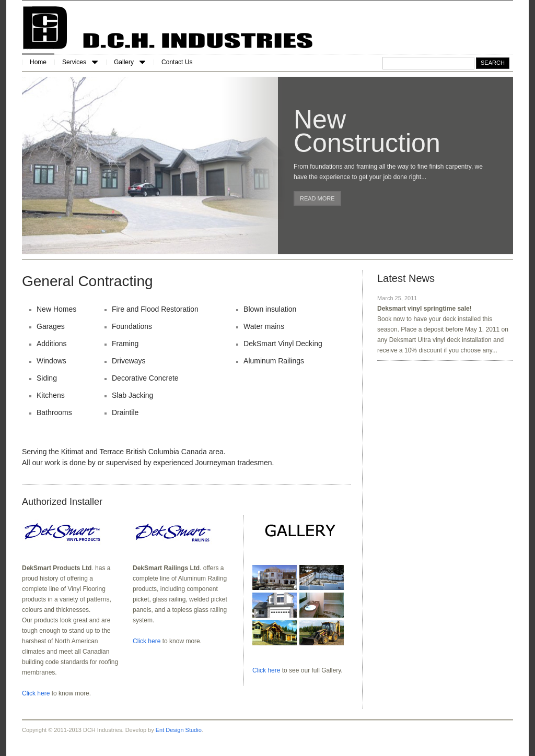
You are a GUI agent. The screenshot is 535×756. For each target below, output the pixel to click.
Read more (317, 198)
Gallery (130, 62)
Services (80, 62)
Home (38, 62)
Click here (36, 693)
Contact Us (177, 62)
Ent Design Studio (179, 730)
